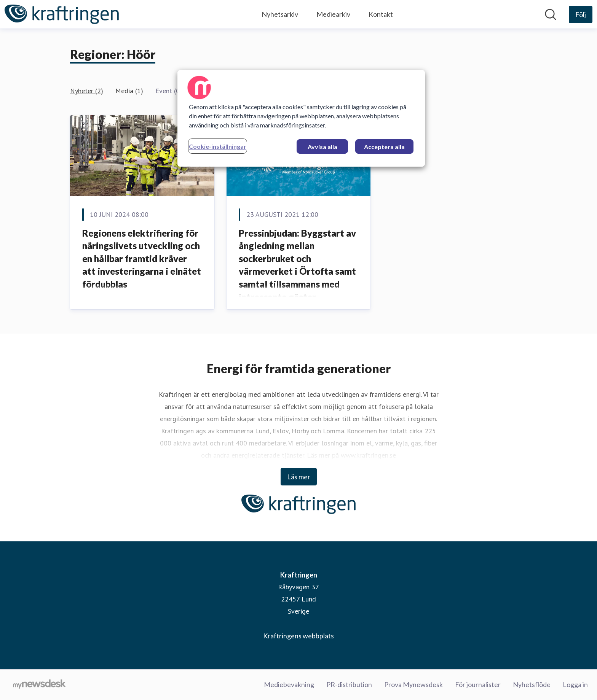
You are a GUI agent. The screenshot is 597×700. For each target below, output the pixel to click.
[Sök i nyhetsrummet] (551, 14)
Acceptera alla (384, 147)
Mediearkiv (333, 14)
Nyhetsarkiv (280, 14)
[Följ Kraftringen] (581, 14)
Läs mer (299, 477)
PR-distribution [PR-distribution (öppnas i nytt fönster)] (349, 684)
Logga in (575, 684)
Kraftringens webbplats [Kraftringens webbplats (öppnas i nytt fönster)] (298, 636)
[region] (301, 118)
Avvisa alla (322, 147)
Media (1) (129, 91)
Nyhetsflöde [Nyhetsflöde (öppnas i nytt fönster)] (532, 684)
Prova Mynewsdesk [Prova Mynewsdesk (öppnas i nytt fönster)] (413, 684)
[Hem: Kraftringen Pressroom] (62, 14)
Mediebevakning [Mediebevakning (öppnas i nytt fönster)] (289, 684)
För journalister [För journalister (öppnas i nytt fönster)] (478, 684)
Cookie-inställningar (218, 146)
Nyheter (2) (87, 91)
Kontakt (381, 14)
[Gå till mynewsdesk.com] (39, 685)
